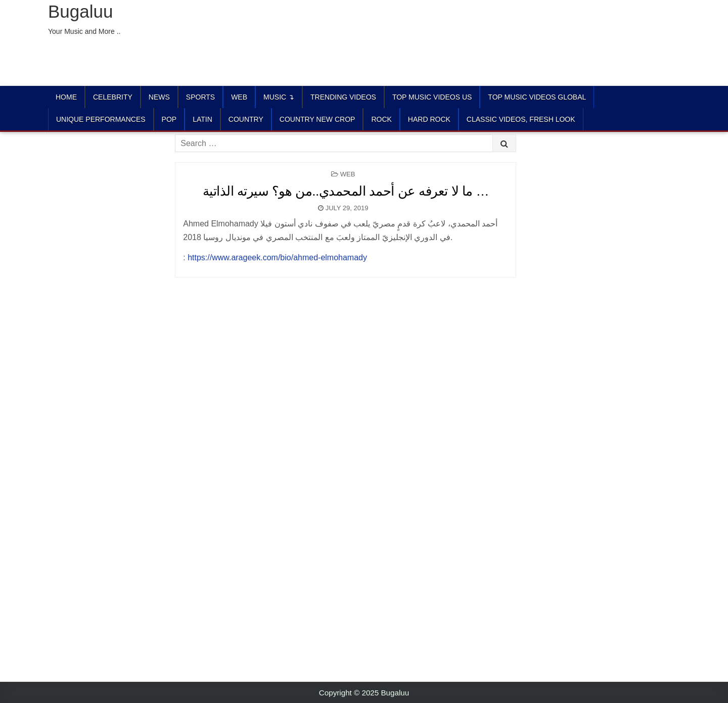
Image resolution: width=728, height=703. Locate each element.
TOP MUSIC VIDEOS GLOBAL (537, 97)
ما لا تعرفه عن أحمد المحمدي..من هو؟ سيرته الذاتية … (346, 191)
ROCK (381, 119)
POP (169, 119)
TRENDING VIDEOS (343, 97)
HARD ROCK (429, 119)
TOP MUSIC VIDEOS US (432, 97)
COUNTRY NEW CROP (317, 119)
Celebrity (113, 97)
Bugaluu (80, 11)
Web (239, 97)
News (159, 97)
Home (66, 97)
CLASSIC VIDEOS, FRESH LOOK (521, 119)
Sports (200, 97)
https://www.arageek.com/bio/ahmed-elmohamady (277, 257)
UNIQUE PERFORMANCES (101, 119)
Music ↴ (279, 97)
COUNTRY (246, 119)
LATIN (202, 119)
